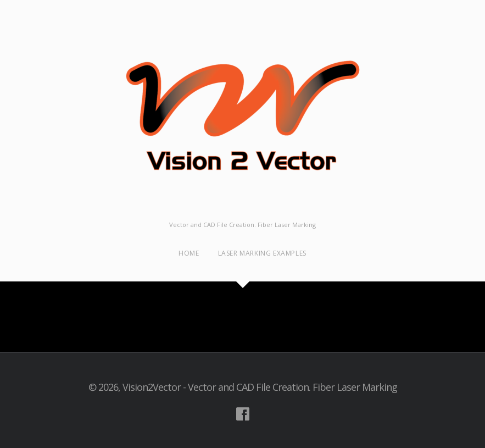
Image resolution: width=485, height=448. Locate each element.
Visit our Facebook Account (243, 414)
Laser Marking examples (262, 253)
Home (189, 253)
